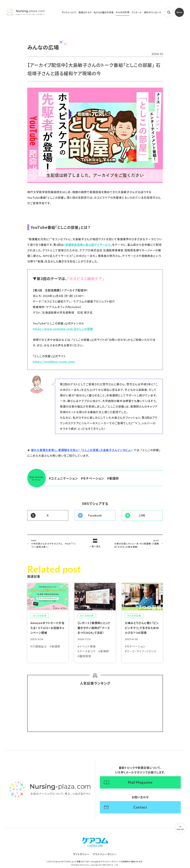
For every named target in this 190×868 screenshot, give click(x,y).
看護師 (114, 478)
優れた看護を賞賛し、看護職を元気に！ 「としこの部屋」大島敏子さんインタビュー (82, 450)
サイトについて (69, 12)
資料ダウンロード (153, 12)
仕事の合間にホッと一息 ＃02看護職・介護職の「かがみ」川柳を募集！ (137, 544)
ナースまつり (87, 651)
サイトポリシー (81, 854)
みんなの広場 (123, 12)
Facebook (95, 515)
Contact (140, 807)
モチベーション (93, 478)
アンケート (137, 12)
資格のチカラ (85, 12)
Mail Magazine (140, 782)
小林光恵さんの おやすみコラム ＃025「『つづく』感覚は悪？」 (53, 544)
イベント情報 (88, 646)
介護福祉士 (40, 646)
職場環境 (85, 656)
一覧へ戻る (95, 546)
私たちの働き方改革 (104, 12)
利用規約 (125, 861)
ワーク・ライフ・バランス (141, 651)
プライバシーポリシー (105, 854)
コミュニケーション (64, 478)
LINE (142, 515)
